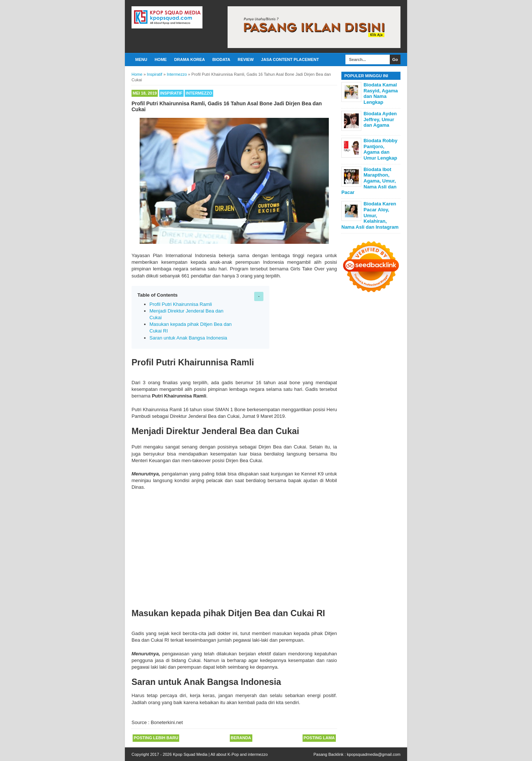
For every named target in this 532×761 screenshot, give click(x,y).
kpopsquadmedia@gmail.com (374, 754)
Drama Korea (189, 59)
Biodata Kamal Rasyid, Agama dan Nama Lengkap (381, 93)
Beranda (241, 738)
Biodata (221, 59)
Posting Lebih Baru (156, 738)
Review (245, 59)
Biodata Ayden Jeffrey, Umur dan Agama (380, 119)
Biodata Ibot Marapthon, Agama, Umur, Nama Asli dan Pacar (369, 181)
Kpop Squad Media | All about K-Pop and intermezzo (220, 754)
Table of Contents (158, 295)
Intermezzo (199, 93)
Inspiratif (171, 93)
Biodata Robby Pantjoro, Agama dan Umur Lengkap (381, 149)
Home (161, 59)
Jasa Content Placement (290, 59)
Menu (141, 59)
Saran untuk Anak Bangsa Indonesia (188, 338)
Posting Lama (319, 738)
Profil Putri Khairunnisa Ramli (181, 304)
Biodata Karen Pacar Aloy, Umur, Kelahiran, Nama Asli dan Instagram (370, 215)
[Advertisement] (234, 546)
